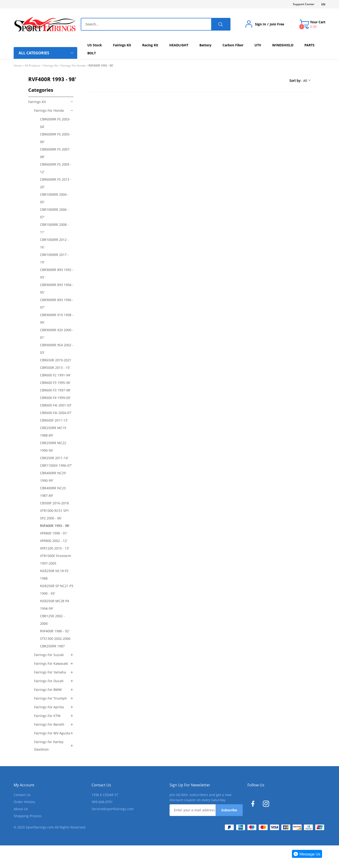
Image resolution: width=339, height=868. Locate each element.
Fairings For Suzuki (49, 655)
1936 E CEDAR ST (105, 795)
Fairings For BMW (48, 690)
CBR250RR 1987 (52, 646)
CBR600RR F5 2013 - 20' (56, 183)
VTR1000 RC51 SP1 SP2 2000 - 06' (54, 514)
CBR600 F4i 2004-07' (56, 413)
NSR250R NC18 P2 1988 (54, 575)
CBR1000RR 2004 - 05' (54, 198)
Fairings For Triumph (50, 698)
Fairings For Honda (73, 66)
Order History (24, 802)
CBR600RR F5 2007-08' (55, 153)
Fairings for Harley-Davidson (49, 746)
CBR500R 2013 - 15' (55, 368)
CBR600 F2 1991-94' (55, 375)
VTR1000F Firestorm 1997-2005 (56, 559)
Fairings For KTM (47, 716)
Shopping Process (28, 816)
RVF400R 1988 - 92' (55, 631)
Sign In (260, 24)
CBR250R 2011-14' (54, 458)
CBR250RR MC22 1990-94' (53, 447)
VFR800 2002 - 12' (54, 541)
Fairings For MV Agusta (52, 733)
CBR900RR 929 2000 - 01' (57, 334)
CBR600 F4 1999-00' (55, 398)
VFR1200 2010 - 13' (55, 548)
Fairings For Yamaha (50, 672)
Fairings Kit (50, 66)
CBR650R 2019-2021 (56, 360)
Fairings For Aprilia (49, 707)
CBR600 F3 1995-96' (55, 383)
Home (18, 66)
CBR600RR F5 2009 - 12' (56, 168)
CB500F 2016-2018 (54, 503)
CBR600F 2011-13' (54, 420)
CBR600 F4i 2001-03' (56, 405)
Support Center (304, 4)
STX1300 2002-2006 (55, 639)
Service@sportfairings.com (113, 809)
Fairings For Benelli (49, 724)
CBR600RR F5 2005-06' (55, 138)
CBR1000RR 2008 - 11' (54, 228)
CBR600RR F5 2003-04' (55, 123)
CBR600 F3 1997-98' (55, 390)
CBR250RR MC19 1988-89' (53, 432)
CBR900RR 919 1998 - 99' (57, 319)
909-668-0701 (102, 802)
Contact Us (22, 795)
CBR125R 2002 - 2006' (52, 620)
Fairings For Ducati (49, 681)
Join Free (277, 24)
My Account (24, 785)
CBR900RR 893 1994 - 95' (57, 289)
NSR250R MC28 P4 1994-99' (54, 605)
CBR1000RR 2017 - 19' (54, 258)
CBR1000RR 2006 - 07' (54, 213)
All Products (32, 66)
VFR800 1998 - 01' (54, 533)
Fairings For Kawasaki (51, 663)
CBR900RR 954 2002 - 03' (57, 349)
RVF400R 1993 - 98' (55, 526)
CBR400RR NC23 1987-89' (53, 492)
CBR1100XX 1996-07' (56, 465)
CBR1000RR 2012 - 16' (54, 243)
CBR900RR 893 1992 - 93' (57, 273)
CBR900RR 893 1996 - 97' (57, 304)
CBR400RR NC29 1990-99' (53, 477)
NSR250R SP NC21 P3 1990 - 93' (57, 590)
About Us (21, 809)
